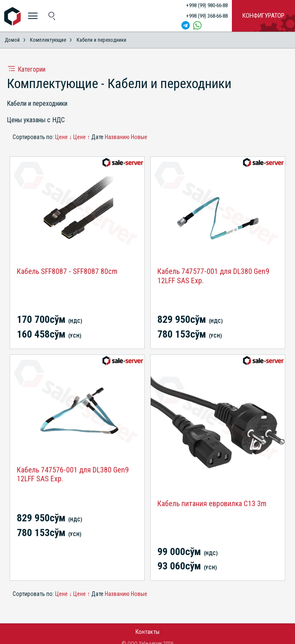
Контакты (147, 632)
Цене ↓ (64, 137)
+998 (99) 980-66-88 (207, 5)
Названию (117, 137)
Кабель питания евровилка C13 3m (212, 503)
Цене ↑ (82, 137)
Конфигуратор (263, 16)
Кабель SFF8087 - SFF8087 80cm (67, 271)
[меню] (33, 16)
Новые (139, 137)
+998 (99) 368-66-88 (207, 16)
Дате (97, 137)
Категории (26, 69)
